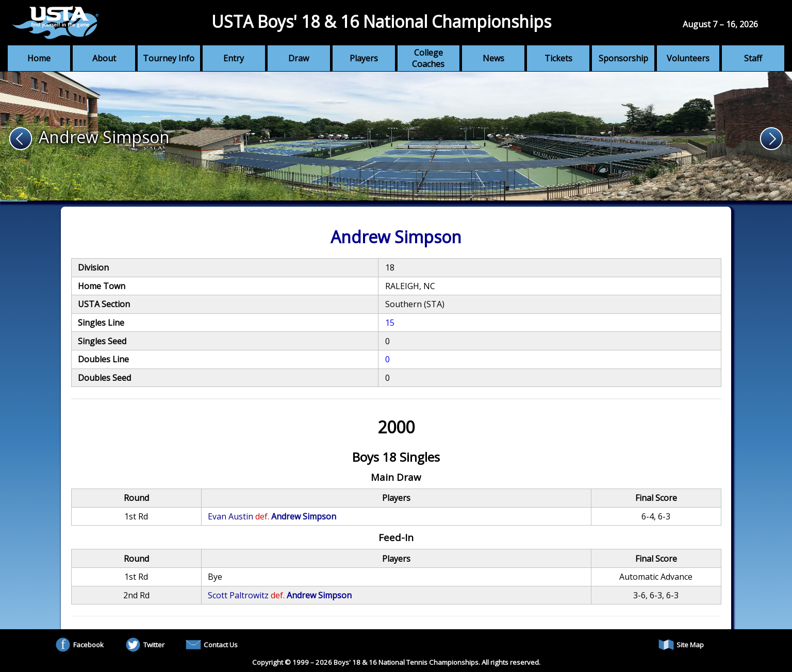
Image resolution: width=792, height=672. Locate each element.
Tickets (558, 58)
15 (390, 323)
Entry (234, 58)
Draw (299, 58)
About (104, 58)
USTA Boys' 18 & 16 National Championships (381, 21)
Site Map (681, 645)
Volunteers (688, 58)
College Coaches (428, 58)
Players (364, 58)
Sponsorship (623, 58)
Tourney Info (169, 58)
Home (39, 58)
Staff (753, 58)
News (493, 58)
